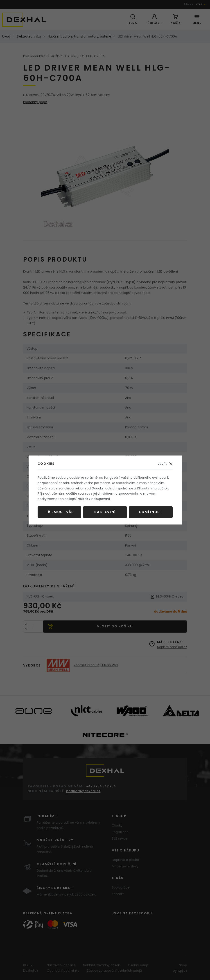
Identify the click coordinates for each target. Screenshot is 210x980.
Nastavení (105, 512)
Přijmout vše (59, 512)
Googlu (97, 488)
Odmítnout (151, 512)
